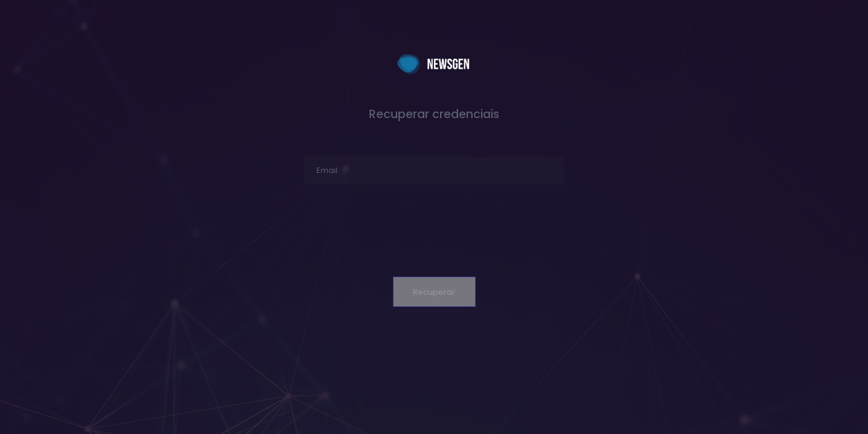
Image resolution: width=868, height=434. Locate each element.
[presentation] (434, 235)
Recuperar (434, 292)
